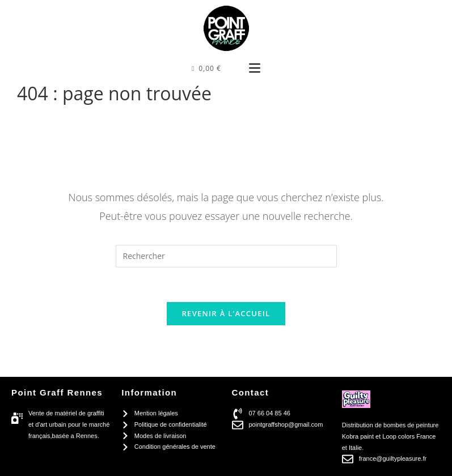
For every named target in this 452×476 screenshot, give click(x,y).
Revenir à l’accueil (226, 313)
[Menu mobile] (255, 68)
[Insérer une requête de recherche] (226, 256)
